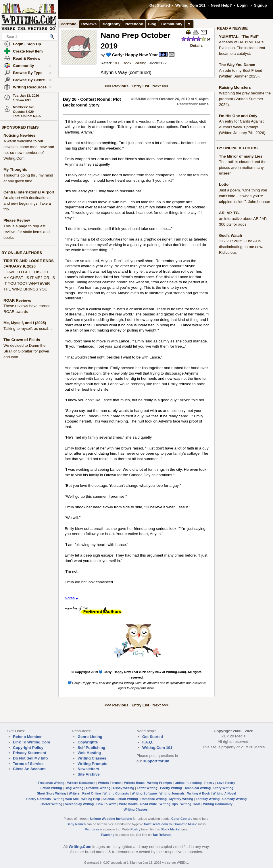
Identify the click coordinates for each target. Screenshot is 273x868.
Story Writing (223, 788)
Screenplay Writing (79, 804)
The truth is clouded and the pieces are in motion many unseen (243, 167)
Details (197, 45)
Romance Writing (154, 799)
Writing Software (144, 793)
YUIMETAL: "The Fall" (239, 37)
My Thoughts (15, 169)
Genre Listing (90, 737)
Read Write (149, 804)
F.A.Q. (148, 742)
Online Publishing (188, 783)
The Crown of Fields (22, 340)
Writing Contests (116, 793)
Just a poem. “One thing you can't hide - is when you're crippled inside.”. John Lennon (245, 196)
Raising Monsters (235, 87)
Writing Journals (172, 793)
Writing (140, 63)
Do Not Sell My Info (30, 758)
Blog (152, 24)
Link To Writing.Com (31, 742)
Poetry (209, 783)
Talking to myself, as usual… (28, 329)
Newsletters (88, 769)
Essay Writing (124, 788)
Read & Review (27, 58)
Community (32, 66)
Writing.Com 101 (190, 5)
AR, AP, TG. (229, 213)
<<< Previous (117, 86)
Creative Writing (98, 788)
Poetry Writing (171, 788)
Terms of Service (28, 764)
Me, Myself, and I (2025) (25, 323)
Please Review (17, 220)
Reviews (89, 24)
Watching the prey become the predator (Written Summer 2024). (245, 99)
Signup (260, 5)
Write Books (128, 804)
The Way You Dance (237, 65)
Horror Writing (51, 804)
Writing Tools (191, 804)
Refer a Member (27, 737)
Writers (74, 793)
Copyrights (88, 742)
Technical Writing (198, 788)
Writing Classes (92, 758)
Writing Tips (169, 804)
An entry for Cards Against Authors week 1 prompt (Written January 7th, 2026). (243, 127)
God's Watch (230, 236)
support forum (156, 761)
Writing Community (218, 804)
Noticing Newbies (19, 135)
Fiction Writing (51, 788)
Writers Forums (110, 783)
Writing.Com (80, 847)
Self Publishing (91, 748)
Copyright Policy (28, 748)
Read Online (92, 793)
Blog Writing (74, 788)
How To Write (106, 804)
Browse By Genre (32, 80)
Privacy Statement (30, 753)
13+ (116, 63)
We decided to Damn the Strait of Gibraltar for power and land (26, 351)
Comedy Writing (234, 799)
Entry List (140, 86)
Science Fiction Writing (120, 799)
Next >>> (161, 86)
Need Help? (221, 5)
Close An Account (29, 769)
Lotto (224, 184)
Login (242, 5)
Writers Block (134, 783)
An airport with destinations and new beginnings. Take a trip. (27, 203)
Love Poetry (226, 783)
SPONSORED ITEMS (20, 127)
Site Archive (89, 774)
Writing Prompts (92, 764)
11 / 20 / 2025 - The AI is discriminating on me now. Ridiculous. (241, 247)
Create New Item (28, 51)
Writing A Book (199, 793)
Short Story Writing (51, 793)
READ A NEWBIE (232, 28)
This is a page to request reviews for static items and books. (27, 232)
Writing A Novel (224, 793)
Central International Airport (29, 192)
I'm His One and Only (238, 116)
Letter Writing (147, 788)
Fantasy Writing (208, 799)
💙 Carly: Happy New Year (132, 55)
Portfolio (69, 24)
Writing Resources (32, 87)
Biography (111, 24)
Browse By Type (32, 73)
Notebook (134, 24)
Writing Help (91, 799)
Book (127, 63)
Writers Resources (81, 783)
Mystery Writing (181, 799)
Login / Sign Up (27, 44)
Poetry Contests (39, 799)
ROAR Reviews (17, 300)
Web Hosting (89, 753)
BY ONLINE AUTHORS (22, 253)
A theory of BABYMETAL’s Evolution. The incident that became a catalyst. (242, 48)
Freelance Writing (51, 783)
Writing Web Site (66, 799)
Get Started (160, 5)
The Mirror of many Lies (241, 156)
